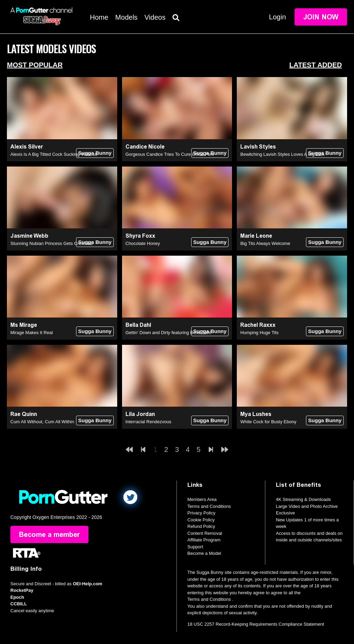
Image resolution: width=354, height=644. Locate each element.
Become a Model (204, 553)
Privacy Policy (201, 513)
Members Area (202, 499)
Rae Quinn (24, 414)
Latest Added (316, 65)
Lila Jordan (140, 414)
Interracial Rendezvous (148, 422)
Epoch (17, 597)
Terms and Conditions (209, 506)
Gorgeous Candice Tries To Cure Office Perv (170, 154)
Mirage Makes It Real (32, 333)
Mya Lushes (256, 414)
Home (99, 17)
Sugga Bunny (95, 153)
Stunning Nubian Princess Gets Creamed (52, 243)
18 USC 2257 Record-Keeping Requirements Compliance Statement (256, 624)
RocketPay (22, 590)
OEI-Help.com (88, 584)
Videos (155, 17)
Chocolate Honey (143, 243)
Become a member (49, 534)
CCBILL (19, 604)
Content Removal (205, 533)
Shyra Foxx (140, 236)
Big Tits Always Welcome (265, 243)
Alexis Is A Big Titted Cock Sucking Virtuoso (54, 154)
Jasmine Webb (29, 236)
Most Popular (35, 65)
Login (277, 17)
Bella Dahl (138, 325)
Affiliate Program (204, 540)
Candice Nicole (145, 147)
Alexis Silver (27, 147)
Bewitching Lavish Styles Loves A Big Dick (282, 154)
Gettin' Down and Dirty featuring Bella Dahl (168, 333)
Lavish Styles (258, 147)
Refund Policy (201, 526)
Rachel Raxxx (258, 325)
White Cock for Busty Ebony (268, 422)
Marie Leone (256, 236)
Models (126, 17)
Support (195, 547)
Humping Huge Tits (259, 333)
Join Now (321, 17)
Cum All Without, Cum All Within (42, 422)
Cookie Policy (201, 520)
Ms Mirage (24, 325)
